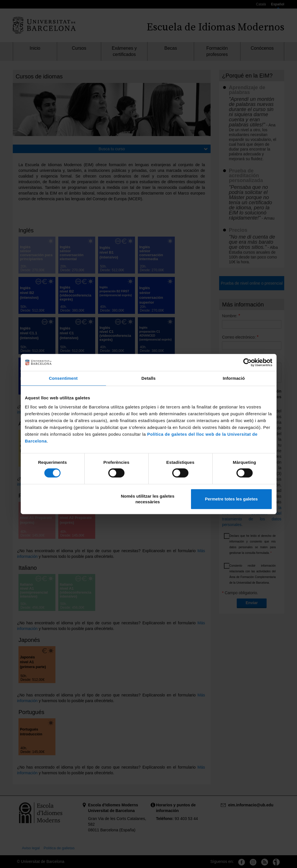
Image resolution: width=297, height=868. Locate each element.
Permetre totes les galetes (231, 499)
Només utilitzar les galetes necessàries (148, 499)
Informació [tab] (234, 378)
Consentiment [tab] (63, 378)
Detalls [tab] (149, 378)
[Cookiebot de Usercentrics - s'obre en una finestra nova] (247, 362)
